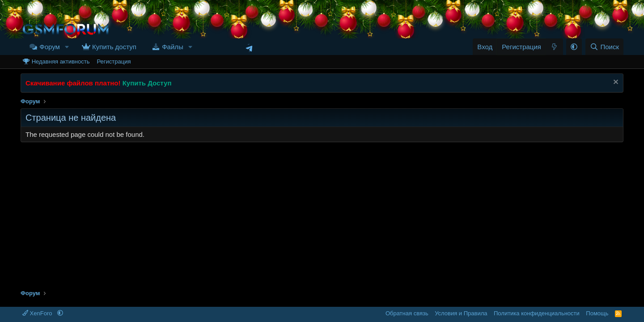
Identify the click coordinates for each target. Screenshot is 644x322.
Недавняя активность (61, 61)
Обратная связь (407, 313)
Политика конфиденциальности (537, 313)
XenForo (38, 313)
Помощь (597, 313)
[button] (67, 47)
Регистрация (114, 61)
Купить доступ (114, 47)
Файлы (173, 47)
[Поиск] (604, 47)
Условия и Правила (461, 313)
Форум (50, 47)
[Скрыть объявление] (615, 83)
